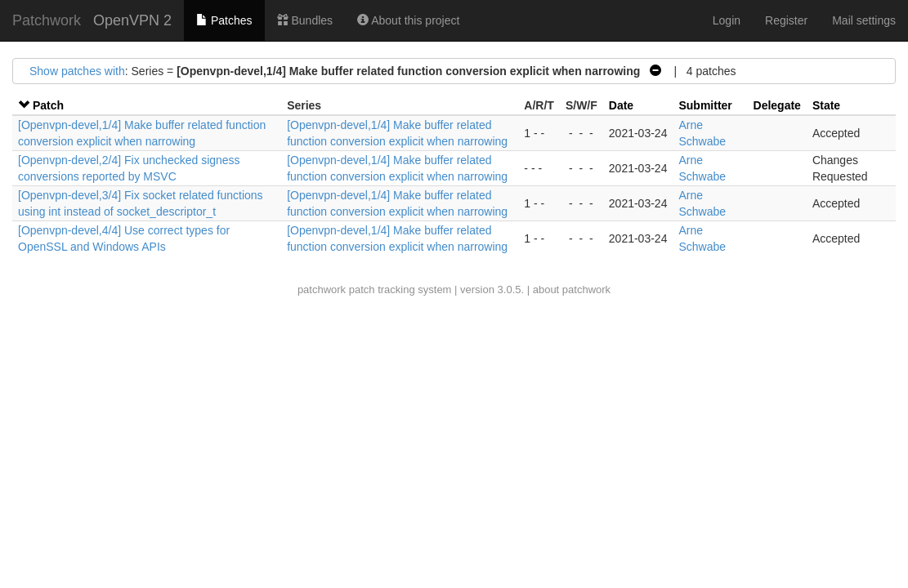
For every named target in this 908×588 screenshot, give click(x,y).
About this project (408, 20)
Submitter (705, 105)
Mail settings (864, 20)
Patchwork (47, 20)
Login (727, 20)
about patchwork (572, 290)
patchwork (322, 290)
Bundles (305, 20)
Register (786, 20)
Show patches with (77, 71)
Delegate (777, 105)
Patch (48, 105)
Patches (224, 20)
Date (621, 105)
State (826, 105)
